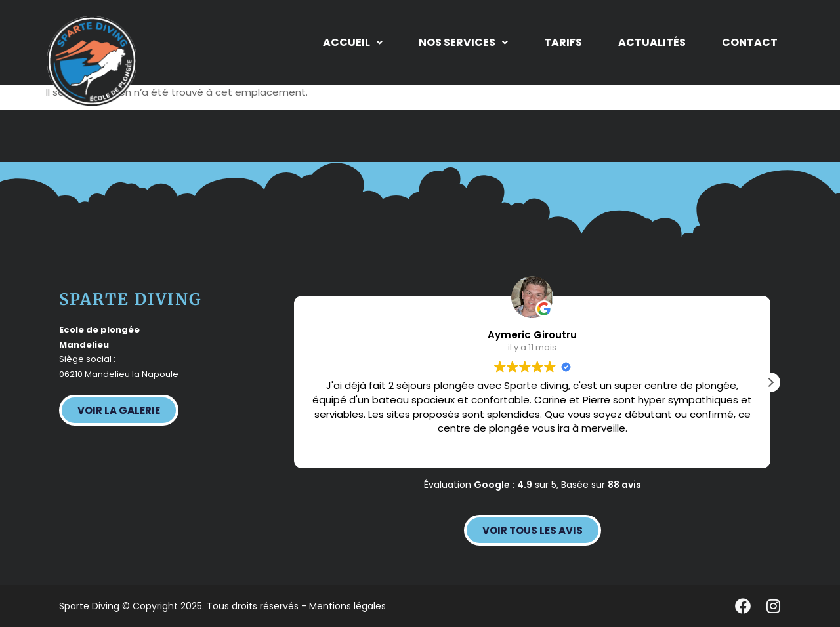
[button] (353, 43)
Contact (750, 42)
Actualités (652, 42)
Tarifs (563, 42)
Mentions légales (347, 606)
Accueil (353, 42)
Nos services (463, 42)
